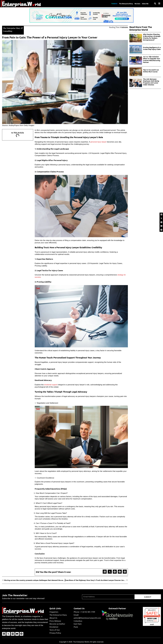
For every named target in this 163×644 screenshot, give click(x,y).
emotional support (51, 384)
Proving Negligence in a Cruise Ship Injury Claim (152, 48)
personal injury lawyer (99, 142)
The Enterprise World (81, 642)
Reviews (136, 4)
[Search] (155, 4)
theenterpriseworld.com (152, 616)
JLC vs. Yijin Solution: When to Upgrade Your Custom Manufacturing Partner (152, 59)
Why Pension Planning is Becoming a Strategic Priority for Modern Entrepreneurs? (152, 37)
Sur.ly (155, 620)
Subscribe (145, 4)
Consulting (8, 31)
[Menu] (159, 3)
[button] (105, 571)
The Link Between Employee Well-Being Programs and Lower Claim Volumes (151, 82)
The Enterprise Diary (123, 4)
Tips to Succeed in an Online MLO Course (151, 71)
